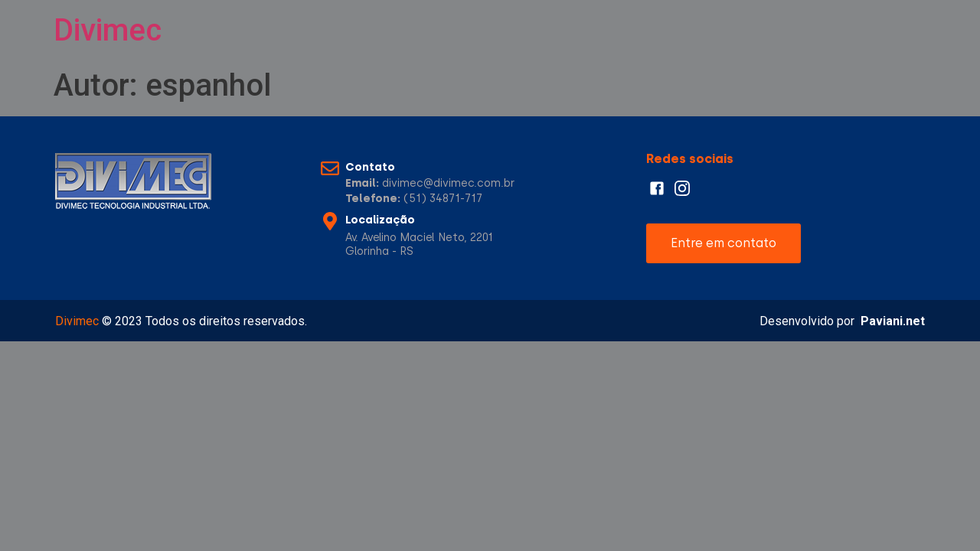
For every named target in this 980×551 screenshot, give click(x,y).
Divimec (108, 30)
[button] (724, 243)
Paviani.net (893, 321)
